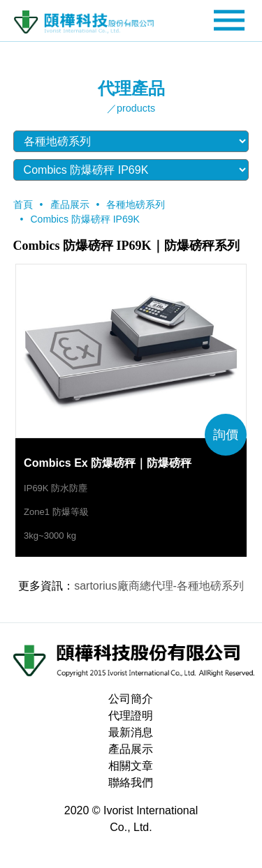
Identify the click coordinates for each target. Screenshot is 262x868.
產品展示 (70, 204)
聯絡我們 (131, 783)
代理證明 (131, 716)
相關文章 (131, 766)
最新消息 (131, 732)
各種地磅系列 (136, 204)
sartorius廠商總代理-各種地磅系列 (159, 586)
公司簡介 (131, 699)
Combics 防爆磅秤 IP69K (85, 219)
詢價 (226, 435)
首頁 (23, 204)
